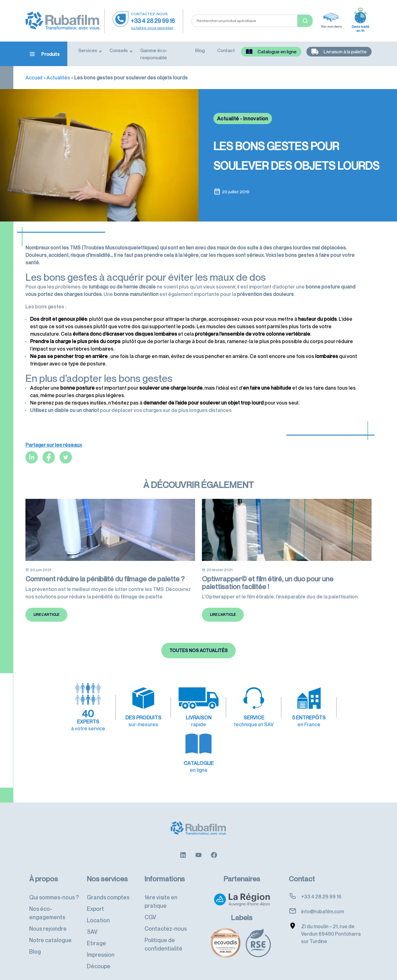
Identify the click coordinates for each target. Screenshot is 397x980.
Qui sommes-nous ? (54, 887)
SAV (92, 921)
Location (98, 910)
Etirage (96, 933)
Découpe (99, 955)
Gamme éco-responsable (154, 54)
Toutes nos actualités (198, 675)
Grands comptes (108, 887)
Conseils (119, 50)
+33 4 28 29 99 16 (153, 21)
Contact (226, 50)
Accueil (34, 78)
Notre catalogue (50, 929)
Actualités (58, 78)
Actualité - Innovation (243, 119)
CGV (150, 906)
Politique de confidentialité (163, 934)
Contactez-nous (166, 918)
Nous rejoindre (48, 918)
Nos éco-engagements (47, 902)
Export (95, 898)
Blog (200, 50)
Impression (101, 944)
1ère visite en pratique (161, 891)
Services (88, 50)
